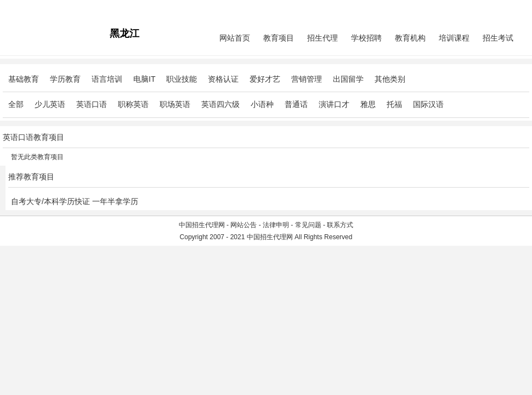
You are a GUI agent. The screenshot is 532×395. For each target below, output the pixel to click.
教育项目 (279, 38)
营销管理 (307, 79)
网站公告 (244, 225)
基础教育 (24, 79)
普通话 (296, 104)
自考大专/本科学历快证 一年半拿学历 (75, 201)
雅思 (368, 104)
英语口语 (92, 104)
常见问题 (308, 225)
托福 (394, 104)
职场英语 (175, 104)
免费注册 (516, 9)
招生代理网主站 (26, 9)
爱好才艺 (265, 79)
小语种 (262, 104)
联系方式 (340, 225)
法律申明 (276, 225)
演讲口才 (334, 104)
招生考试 (498, 38)
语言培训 (107, 79)
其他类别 (390, 79)
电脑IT (144, 79)
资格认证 (223, 79)
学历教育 (65, 79)
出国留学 (348, 79)
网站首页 (235, 38)
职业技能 (182, 79)
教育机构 (410, 38)
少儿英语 (50, 104)
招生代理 (322, 38)
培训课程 (454, 38)
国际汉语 (428, 104)
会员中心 (488, 9)
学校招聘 (366, 38)
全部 (16, 104)
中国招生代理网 (202, 225)
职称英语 (133, 104)
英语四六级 (220, 104)
